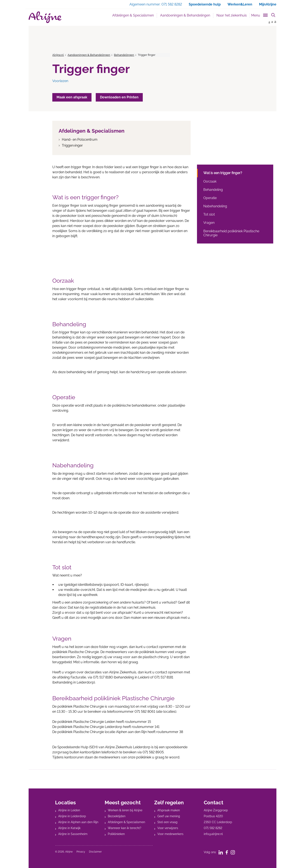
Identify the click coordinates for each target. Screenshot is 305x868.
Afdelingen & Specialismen (133, 15)
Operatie (210, 198)
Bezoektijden (117, 816)
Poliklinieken (116, 834)
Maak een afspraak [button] (72, 97)
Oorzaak (210, 181)
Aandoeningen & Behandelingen (185, 15)
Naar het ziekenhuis (232, 15)
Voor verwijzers (168, 828)
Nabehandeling (215, 206)
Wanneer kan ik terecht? (125, 828)
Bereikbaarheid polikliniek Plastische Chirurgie (231, 233)
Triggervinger (72, 145)
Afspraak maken (169, 810)
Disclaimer (95, 852)
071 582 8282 (213, 828)
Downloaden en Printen (119, 97)
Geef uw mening (169, 816)
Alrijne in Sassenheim (73, 834)
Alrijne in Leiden (69, 810)
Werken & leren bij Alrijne (125, 810)
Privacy (81, 852)
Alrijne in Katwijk (69, 828)
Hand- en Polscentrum (80, 140)
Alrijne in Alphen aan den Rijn (78, 822)
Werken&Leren (240, 4)
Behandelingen (124, 55)
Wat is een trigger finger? (223, 173)
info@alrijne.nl (213, 834)
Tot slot (209, 214)
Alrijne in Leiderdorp (72, 816)
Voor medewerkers (170, 834)
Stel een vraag (167, 822)
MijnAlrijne (268, 4)
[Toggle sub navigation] (260, 14)
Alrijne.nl (58, 55)
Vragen (209, 223)
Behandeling (213, 190)
